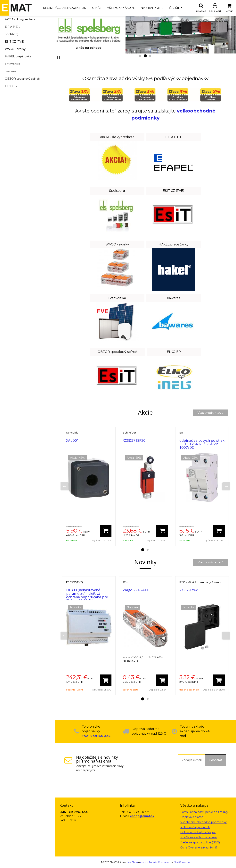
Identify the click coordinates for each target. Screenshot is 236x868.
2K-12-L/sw (188, 590)
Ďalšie (176, 8)
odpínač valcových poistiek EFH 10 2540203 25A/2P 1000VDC (202, 444)
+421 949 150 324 (96, 736)
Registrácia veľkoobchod (65, 8)
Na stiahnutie (152, 8)
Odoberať (216, 760)
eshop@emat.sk (142, 816)
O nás (97, 8)
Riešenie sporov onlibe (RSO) (200, 843)
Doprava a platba (192, 817)
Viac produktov (211, 413)
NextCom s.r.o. (182, 862)
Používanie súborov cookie (199, 838)
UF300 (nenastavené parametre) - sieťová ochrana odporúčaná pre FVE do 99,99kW (87, 595)
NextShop (132, 862)
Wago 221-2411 (135, 590)
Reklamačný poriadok (195, 827)
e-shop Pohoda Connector (155, 862)
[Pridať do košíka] (106, 531)
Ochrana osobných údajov (198, 832)
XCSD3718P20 (134, 441)
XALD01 (72, 441)
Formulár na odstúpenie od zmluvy (204, 812)
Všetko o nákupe (121, 8)
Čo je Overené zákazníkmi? (199, 848)
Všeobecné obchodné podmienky (203, 822)
